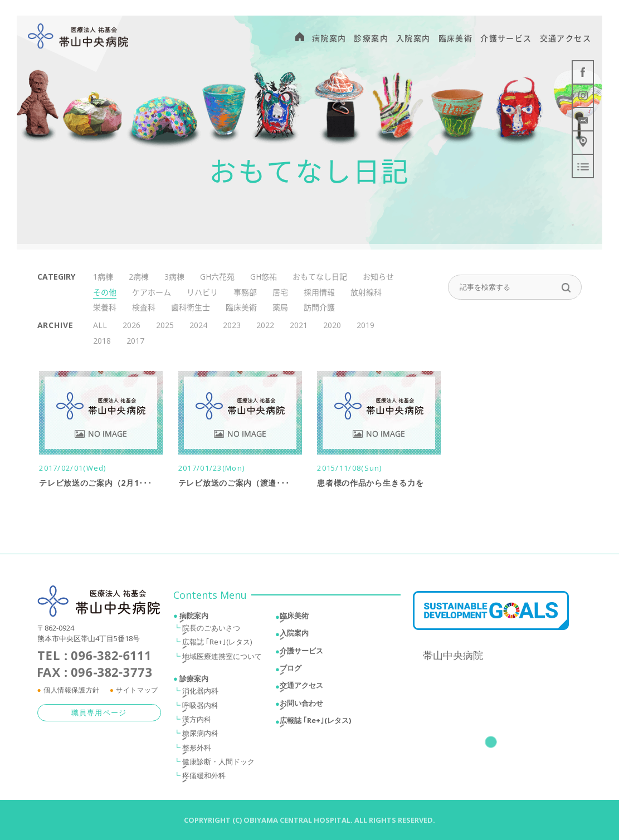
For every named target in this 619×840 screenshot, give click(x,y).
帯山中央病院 (453, 657)
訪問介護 (319, 307)
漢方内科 (197, 721)
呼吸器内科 (200, 707)
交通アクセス (301, 688)
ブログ (291, 671)
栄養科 (105, 307)
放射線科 (366, 292)
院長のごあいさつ (211, 631)
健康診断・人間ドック (218, 764)
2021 (299, 325)
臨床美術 (241, 307)
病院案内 (194, 618)
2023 (232, 325)
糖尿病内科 (200, 736)
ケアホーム (152, 292)
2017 (135, 341)
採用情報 (319, 292)
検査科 (144, 307)
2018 (102, 341)
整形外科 (197, 750)
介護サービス (301, 653)
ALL (100, 325)
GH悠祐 (264, 277)
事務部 (245, 292)
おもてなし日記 (320, 277)
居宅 (280, 292)
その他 (105, 292)
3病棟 (174, 277)
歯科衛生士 (191, 307)
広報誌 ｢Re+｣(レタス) (217, 644)
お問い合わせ (301, 705)
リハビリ (202, 292)
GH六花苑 (217, 277)
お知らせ (378, 277)
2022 (265, 325)
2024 (198, 325)
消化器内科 (200, 694)
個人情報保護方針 (72, 692)
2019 (365, 325)
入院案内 (294, 636)
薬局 (280, 307)
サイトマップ (137, 692)
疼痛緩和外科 (204, 778)
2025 (165, 325)
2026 (131, 325)
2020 (332, 325)
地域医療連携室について (222, 658)
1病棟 (103, 277)
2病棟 (139, 277)
